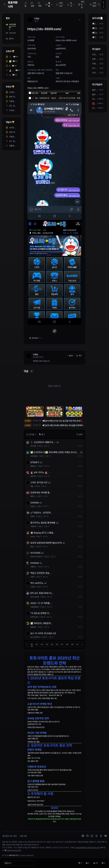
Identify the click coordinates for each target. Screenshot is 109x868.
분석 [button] (71, 5)
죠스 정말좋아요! (13, 106)
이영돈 (35, 355)
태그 (42, 434)
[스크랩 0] (103, 863)
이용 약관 (23, 836)
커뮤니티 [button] (60, 5)
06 (57, 644)
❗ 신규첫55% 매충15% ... (11, 57)
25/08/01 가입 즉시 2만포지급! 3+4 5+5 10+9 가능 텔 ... (94, 99)
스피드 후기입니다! (10, 75)
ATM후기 (10, 66)
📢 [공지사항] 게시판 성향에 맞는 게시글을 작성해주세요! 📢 (95, 24)
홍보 (8, 18)
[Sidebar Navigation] (5, 5)
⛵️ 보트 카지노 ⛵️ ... (12, 71)
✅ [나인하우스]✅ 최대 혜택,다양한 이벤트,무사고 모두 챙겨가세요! (10, 61)
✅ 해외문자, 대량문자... (41, 623)
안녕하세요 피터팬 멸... (41, 493)
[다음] (83, 644)
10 (77, 644)
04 (47, 644)
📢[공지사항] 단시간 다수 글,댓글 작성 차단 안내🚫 (95, 33)
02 (37, 644)
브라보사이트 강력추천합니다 (13, 110)
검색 (79, 434)
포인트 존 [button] (82, 5)
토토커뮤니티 (13, 5)
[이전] (26, 644)
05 (52, 644)
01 (32, 644)
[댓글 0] (88, 863)
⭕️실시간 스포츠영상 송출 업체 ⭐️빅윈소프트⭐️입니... (94, 104)
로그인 (103, 5)
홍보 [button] (49, 5)
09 (72, 644)
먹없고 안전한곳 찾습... (41, 573)
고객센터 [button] (94, 5)
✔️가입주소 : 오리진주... (41, 513)
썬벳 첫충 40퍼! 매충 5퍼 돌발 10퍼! (13, 97)
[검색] (99, 5)
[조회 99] (96, 863)
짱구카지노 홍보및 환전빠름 (43, 523)
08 (67, 644)
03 (42, 644)
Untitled (35, 503)
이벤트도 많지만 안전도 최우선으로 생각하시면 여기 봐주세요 (13, 101)
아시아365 (35, 553)
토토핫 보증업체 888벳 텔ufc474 (46, 543)
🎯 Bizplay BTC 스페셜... (43, 533)
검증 (33, 5)
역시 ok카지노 (37, 583)
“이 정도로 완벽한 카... (41, 613)
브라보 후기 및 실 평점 (13, 92)
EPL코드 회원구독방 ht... (42, 593)
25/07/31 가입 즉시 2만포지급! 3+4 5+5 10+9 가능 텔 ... (94, 108)
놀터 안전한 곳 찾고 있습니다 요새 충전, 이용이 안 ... (95, 90)
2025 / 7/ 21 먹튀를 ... (41, 603)
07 (62, 644)
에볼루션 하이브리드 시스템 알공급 (13, 146)
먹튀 (40, 5)
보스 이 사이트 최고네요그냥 (43, 633)
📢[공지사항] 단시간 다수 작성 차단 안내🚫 (95, 28)
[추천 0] (80, 863)
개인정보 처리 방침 (10, 836)
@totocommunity (13, 850)
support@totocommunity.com (88, 848)
